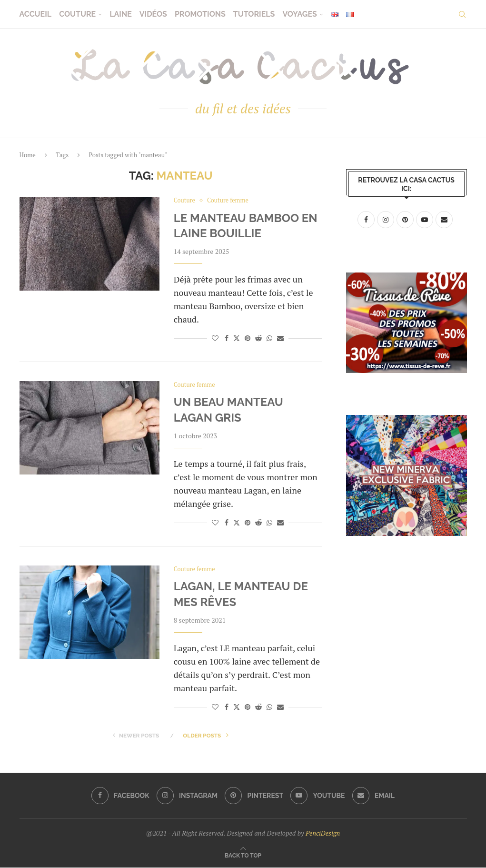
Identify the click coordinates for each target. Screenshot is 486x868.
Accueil (36, 14)
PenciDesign (323, 834)
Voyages (299, 14)
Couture (77, 14)
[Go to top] (243, 855)
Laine (121, 14)
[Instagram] (187, 797)
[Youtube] (318, 797)
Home (28, 155)
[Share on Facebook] (227, 338)
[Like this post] (215, 338)
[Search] (462, 14)
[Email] (374, 797)
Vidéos (153, 14)
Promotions (200, 14)
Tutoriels (254, 14)
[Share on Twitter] (237, 338)
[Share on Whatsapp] (269, 338)
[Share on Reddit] (258, 338)
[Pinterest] (254, 797)
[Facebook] (120, 797)
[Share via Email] (280, 338)
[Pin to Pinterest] (248, 338)
